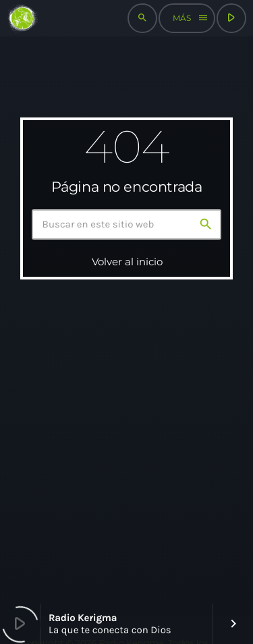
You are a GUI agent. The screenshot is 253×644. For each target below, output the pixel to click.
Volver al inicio (127, 262)
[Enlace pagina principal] (22, 18)
